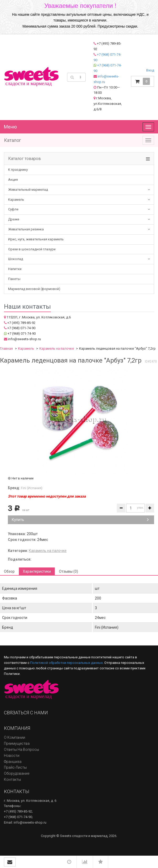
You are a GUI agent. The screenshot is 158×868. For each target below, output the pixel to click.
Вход (150, 70)
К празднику (18, 170)
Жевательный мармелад (28, 190)
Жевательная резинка (26, 229)
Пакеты (14, 279)
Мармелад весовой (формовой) (34, 289)
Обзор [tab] (9, 571)
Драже (14, 219)
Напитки (15, 269)
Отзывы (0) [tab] (69, 571)
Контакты (12, 779)
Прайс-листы (15, 767)
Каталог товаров (24, 159)
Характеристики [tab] (37, 571)
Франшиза (13, 762)
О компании (15, 737)
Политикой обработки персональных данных (66, 663)
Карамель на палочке (57, 348)
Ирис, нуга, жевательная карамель (36, 239)
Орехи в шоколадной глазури (32, 249)
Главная (6, 348)
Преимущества (17, 743)
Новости (12, 756)
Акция (13, 180)
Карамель (16, 200)
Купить (80, 520)
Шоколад (16, 259)
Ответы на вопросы (21, 750)
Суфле (13, 209)
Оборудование (17, 773)
